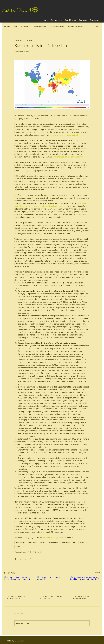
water (18, 547)
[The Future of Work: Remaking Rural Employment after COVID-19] (85, 585)
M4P (16, 26)
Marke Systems (53, 542)
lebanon (83, 542)
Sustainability (26, 26)
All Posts (7, 26)
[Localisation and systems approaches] (52, 585)
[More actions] (88, 40)
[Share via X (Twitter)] (20, 559)
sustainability (20, 542)
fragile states (32, 542)
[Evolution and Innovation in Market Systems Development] (19, 585)
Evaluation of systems (57, 26)
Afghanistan (66, 542)
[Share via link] (30, 559)
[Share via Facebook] (15, 559)
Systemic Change (40, 26)
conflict (43, 542)
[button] (97, 27)
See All (97, 573)
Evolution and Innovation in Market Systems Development (19, 597)
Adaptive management (76, 26)
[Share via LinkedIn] (25, 559)
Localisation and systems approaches (51, 597)
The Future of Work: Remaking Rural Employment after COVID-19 (84, 597)
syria (75, 542)
